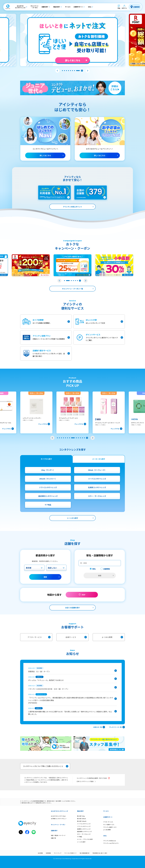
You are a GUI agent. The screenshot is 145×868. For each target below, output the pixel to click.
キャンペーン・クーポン (58, 825)
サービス (106, 811)
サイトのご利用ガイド (70, 853)
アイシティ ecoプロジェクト (111, 843)
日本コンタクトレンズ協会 (86, 781)
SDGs (105, 836)
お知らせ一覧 (99, 727)
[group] (36, 412)
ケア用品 (48, 505)
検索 (45, 577)
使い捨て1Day (81, 816)
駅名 (94, 569)
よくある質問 (112, 637)
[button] (57, 71)
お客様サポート (108, 817)
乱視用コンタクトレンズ (97, 487)
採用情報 (48, 853)
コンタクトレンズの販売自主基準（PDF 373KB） (93, 778)
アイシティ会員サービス (110, 827)
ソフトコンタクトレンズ (48, 487)
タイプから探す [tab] (46, 459)
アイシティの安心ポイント (72, 207)
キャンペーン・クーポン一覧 (73, 289)
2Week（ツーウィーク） (97, 470)
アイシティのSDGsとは (110, 841)
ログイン (124, 8)
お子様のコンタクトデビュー (59, 819)
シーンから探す (73, 518)
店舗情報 (107, 569)
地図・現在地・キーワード (58, 835)
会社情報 (40, 853)
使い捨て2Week (82, 819)
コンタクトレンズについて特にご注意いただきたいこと (46, 766)
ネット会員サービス (109, 824)
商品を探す (80, 811)
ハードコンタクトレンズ (97, 479)
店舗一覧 (53, 838)
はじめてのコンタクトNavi (58, 816)
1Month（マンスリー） (48, 479)
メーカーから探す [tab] (99, 459)
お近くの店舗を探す (72, 608)
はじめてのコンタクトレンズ (59, 811)
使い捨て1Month (82, 821)
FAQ (119, 8)
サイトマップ (58, 853)
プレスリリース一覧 (117, 727)
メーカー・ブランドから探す (85, 839)
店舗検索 (136, 7)
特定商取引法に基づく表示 (100, 853)
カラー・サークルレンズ (97, 496)
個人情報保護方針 (85, 853)
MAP (84, 595)
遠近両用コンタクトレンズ (48, 496)
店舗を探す (54, 831)
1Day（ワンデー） (48, 470)
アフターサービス (39, 637)
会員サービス (76, 637)
